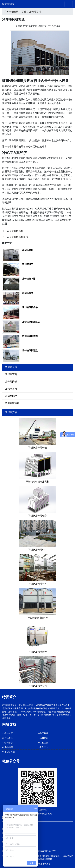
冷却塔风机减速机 (31, 322)
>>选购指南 (7, 747)
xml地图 (49, 859)
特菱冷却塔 (8, 4)
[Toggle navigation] (69, 4)
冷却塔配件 (11, 396)
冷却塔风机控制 (30, 336)
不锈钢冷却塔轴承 (38, 516)
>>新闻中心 (7, 743)
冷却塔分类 (28, 293)
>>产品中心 (7, 738)
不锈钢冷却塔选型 (38, 652)
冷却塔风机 (17, 231)
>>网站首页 (7, 733)
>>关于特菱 (43, 733)
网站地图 (40, 859)
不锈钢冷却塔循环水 (38, 618)
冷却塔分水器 (29, 279)
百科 (24, 12)
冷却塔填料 (11, 389)
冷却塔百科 (35, 12)
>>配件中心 (43, 747)
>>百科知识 (43, 738)
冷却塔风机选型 (30, 350)
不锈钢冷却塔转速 (38, 448)
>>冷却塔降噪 (8, 752)
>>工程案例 (43, 743)
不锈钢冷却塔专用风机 (38, 482)
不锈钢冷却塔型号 (38, 686)
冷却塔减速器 (12, 403)
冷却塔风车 (28, 264)
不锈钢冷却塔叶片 (38, 550)
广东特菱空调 (12, 12)
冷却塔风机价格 (20, 237)
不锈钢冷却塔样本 (38, 584)
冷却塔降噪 (11, 382)
